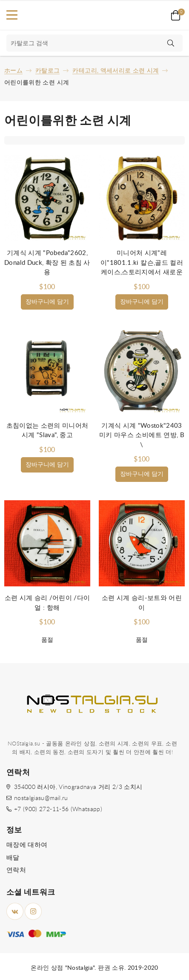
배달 (13, 858)
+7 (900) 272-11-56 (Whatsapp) (58, 809)
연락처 (16, 870)
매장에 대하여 (27, 845)
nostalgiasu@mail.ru (41, 798)
